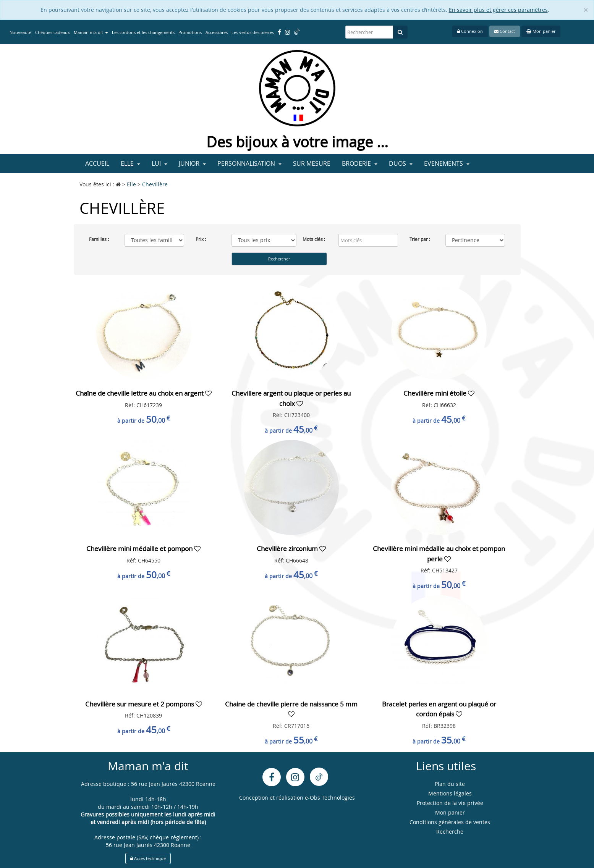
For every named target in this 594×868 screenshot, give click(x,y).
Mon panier (541, 31)
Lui (159, 163)
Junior (192, 163)
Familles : (99, 239)
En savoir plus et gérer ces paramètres (498, 10)
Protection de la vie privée (450, 803)
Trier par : (420, 239)
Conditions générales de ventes (450, 822)
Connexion (470, 31)
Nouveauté (20, 32)
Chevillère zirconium (288, 549)
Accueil (97, 163)
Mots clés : (314, 239)
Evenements (447, 163)
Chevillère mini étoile (436, 393)
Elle (130, 163)
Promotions (190, 32)
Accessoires (217, 32)
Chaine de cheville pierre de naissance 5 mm (291, 704)
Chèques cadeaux (53, 32)
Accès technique (148, 858)
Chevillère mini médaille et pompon (140, 549)
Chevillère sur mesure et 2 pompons (140, 704)
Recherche (450, 832)
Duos (401, 163)
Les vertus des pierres (253, 32)
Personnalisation (249, 163)
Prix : (201, 239)
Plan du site (450, 784)
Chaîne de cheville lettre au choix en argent (140, 393)
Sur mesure (312, 163)
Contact (505, 31)
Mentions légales (450, 793)
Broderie (360, 163)
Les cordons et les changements (143, 32)
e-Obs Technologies (330, 798)
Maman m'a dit (91, 32)
